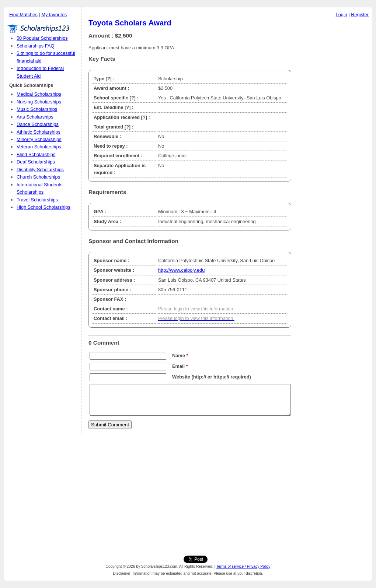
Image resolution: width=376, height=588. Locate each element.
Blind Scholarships (36, 154)
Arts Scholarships (35, 117)
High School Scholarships (43, 207)
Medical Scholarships (39, 94)
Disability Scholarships (40, 170)
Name (180, 355)
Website (181, 377)
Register (360, 15)
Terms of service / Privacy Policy (243, 566)
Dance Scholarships (38, 124)
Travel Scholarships (37, 200)
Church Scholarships (38, 177)
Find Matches (23, 15)
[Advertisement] (334, 132)
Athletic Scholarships (39, 132)
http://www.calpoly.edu (181, 270)
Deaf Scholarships (36, 162)
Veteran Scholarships (39, 147)
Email (180, 366)
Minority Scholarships (39, 139)
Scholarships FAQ (35, 46)
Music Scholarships (37, 109)
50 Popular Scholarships (42, 38)
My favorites (54, 15)
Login (342, 15)
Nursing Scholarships (39, 102)
